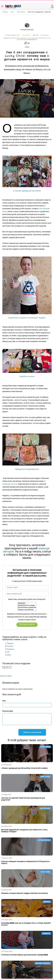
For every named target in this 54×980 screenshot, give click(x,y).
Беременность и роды (27, 605)
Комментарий (8, 711)
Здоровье (27, 603)
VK (8, 652)
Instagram (11, 649)
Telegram (10, 643)
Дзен (9, 655)
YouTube (10, 646)
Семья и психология (27, 610)
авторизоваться (32, 40)
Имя (4, 701)
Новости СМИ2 (6, 676)
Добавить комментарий (32, 732)
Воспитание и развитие (27, 608)
